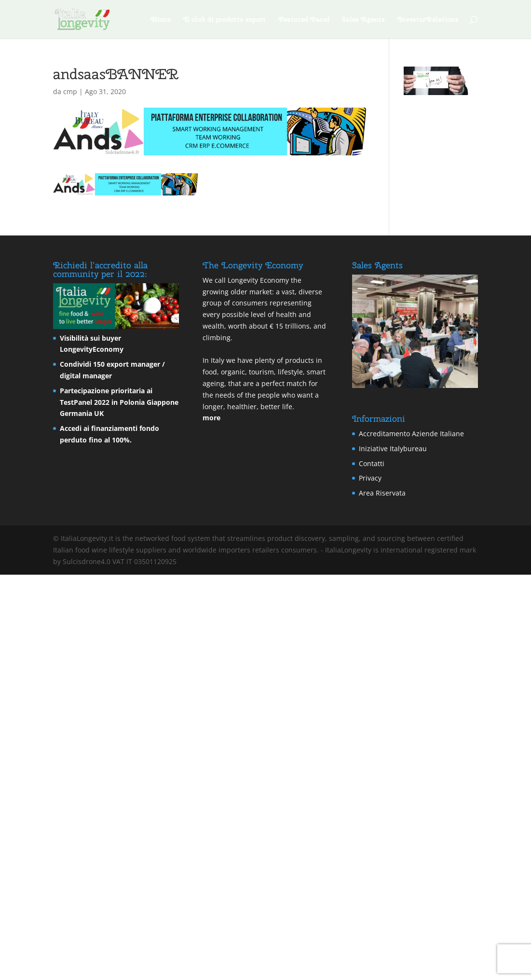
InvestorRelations (428, 20)
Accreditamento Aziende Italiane (411, 434)
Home (161, 20)
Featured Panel (304, 20)
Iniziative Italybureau (393, 449)
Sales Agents (364, 20)
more (211, 418)
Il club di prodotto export (225, 20)
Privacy (370, 478)
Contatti (372, 463)
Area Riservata (382, 493)
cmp (70, 91)
